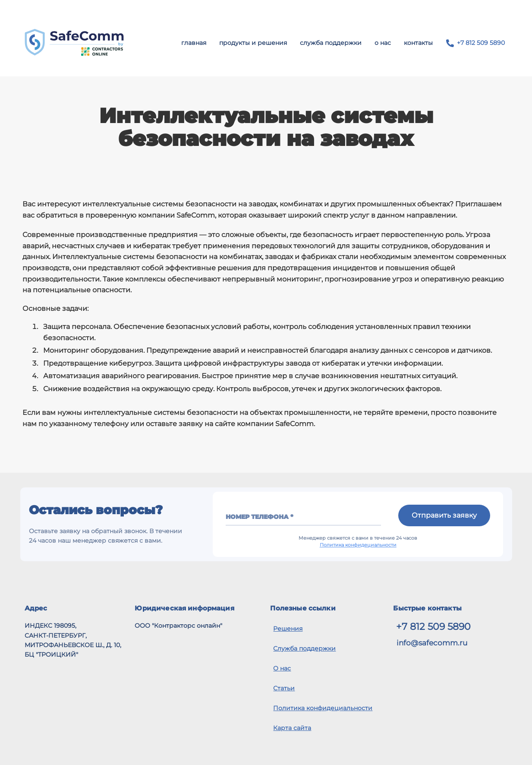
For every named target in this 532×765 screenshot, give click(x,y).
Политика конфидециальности (358, 545)
